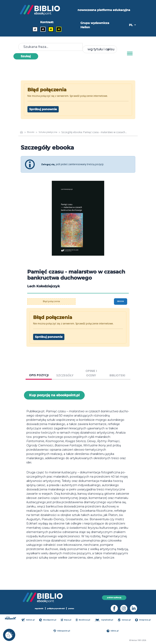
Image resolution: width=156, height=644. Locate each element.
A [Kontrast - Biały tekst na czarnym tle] (43, 29)
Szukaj (26, 56)
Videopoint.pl (63, 631)
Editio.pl (113, 631)
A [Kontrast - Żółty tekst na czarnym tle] (59, 29)
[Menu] (130, 54)
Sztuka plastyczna (50, 132)
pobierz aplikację (114, 597)
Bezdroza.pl (84, 620)
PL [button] (131, 25)
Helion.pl (30, 620)
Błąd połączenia (51, 301)
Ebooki (31, 132)
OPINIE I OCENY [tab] (91, 373)
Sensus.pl (125, 620)
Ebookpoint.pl (49, 620)
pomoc (74, 608)
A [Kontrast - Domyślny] (35, 29)
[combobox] (100, 49)
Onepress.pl (144, 620)
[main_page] (22, 132)
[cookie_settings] (9, 635)
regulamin (37, 608)
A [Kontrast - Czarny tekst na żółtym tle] (51, 29)
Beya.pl (67, 620)
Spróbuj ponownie (43, 109)
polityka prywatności (56, 608)
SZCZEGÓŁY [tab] (65, 375)
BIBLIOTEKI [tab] (117, 375)
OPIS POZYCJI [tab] (39, 375)
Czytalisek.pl (105, 620)
